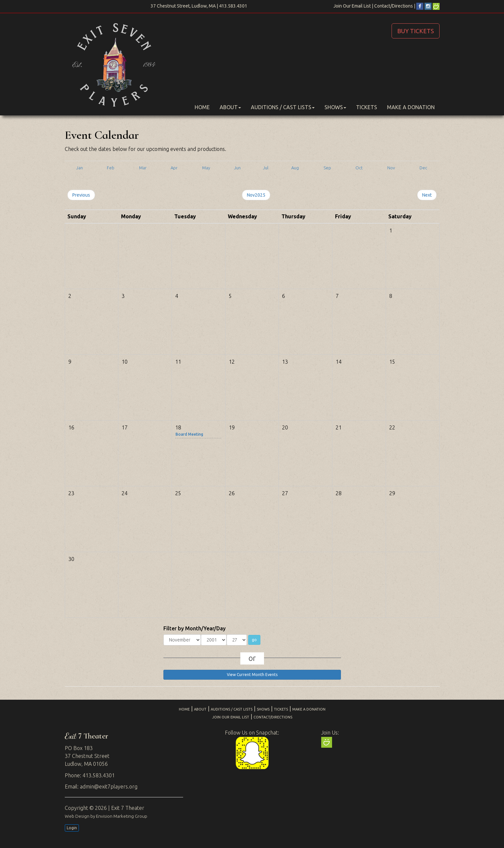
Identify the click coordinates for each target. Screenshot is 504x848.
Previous (81, 195)
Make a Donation (411, 107)
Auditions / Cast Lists (283, 107)
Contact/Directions (394, 6)
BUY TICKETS (416, 31)
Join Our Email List (352, 6)
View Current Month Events (252, 675)
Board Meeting (189, 434)
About (230, 107)
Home (202, 107)
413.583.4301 (233, 6)
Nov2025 (256, 195)
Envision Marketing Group (122, 816)
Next (427, 195)
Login (72, 828)
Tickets (367, 107)
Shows (335, 107)
